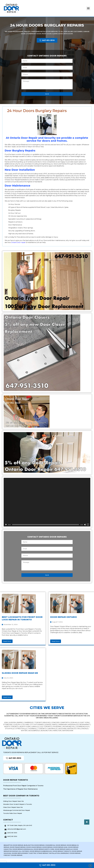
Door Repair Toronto (16, 780)
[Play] (6, 525)
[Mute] (85, 525)
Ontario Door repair (18, 242)
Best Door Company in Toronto (21, 796)
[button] (88, 8)
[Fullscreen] (88, 525)
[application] (47, 502)
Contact (8, 820)
